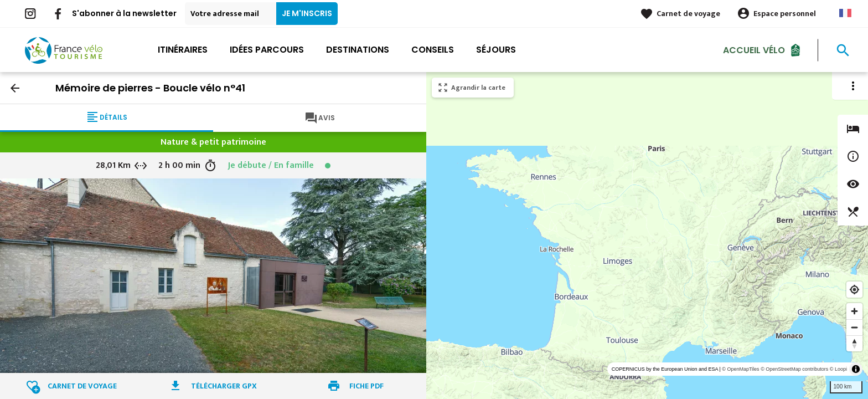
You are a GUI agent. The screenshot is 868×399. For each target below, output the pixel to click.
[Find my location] (854, 290)
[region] (647, 236)
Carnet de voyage (688, 14)
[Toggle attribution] (856, 369)
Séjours (496, 50)
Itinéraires (183, 50)
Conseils (433, 50)
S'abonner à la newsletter (124, 13)
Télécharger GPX (224, 386)
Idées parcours (267, 50)
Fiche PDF (366, 386)
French (845, 13)
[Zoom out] (854, 327)
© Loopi (838, 369)
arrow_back (15, 88)
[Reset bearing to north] (854, 343)
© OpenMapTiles (740, 369)
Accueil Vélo (754, 50)
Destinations (358, 50)
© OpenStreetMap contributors (794, 369)
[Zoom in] (854, 311)
